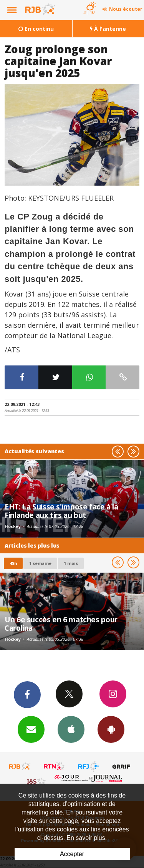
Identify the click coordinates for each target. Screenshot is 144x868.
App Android (111, 729)
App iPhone (71, 729)
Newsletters (31, 729)
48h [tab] (13, 563)
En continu (36, 29)
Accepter (72, 854)
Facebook (27, 694)
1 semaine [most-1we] (40, 563)
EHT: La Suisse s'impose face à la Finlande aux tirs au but (61, 511)
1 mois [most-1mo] (71, 563)
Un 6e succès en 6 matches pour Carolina (61, 624)
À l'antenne (108, 29)
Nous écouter (126, 9)
